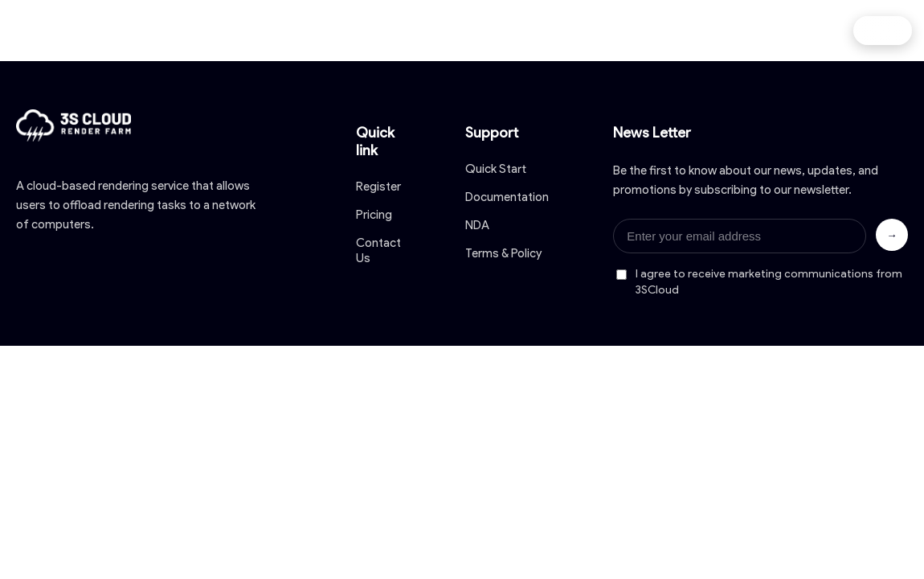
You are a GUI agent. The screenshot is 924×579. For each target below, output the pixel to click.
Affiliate (766, 31)
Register (378, 187)
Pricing (350, 31)
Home (202, 31)
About (275, 31)
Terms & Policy (503, 253)
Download (435, 31)
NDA (477, 225)
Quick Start (496, 169)
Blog (608, 31)
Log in (883, 31)
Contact (683, 31)
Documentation (507, 197)
